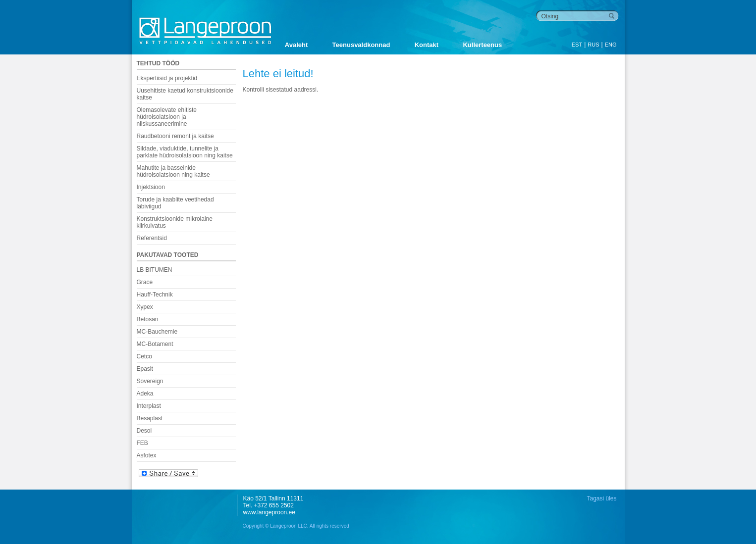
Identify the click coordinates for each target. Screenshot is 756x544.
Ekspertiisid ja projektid (167, 78)
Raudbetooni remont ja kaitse (175, 136)
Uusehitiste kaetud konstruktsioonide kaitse (185, 94)
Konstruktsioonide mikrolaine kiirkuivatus (175, 222)
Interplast (149, 406)
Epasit (145, 369)
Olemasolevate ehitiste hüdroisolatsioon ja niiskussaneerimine (167, 117)
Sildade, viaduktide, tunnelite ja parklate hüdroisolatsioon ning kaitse (185, 152)
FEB (142, 443)
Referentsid (152, 238)
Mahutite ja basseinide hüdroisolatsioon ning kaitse (173, 171)
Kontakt (427, 45)
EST (577, 45)
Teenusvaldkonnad (361, 45)
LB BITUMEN (155, 270)
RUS (593, 45)
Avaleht (296, 45)
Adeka (145, 394)
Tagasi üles (601, 498)
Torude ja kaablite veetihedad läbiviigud (175, 203)
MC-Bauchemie (157, 332)
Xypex (145, 307)
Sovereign (150, 381)
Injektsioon (151, 187)
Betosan (148, 319)
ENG (611, 45)
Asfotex (147, 455)
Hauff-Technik (155, 295)
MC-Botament (155, 344)
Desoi (144, 431)
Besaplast (150, 418)
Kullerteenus (482, 45)
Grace (145, 282)
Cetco (144, 356)
